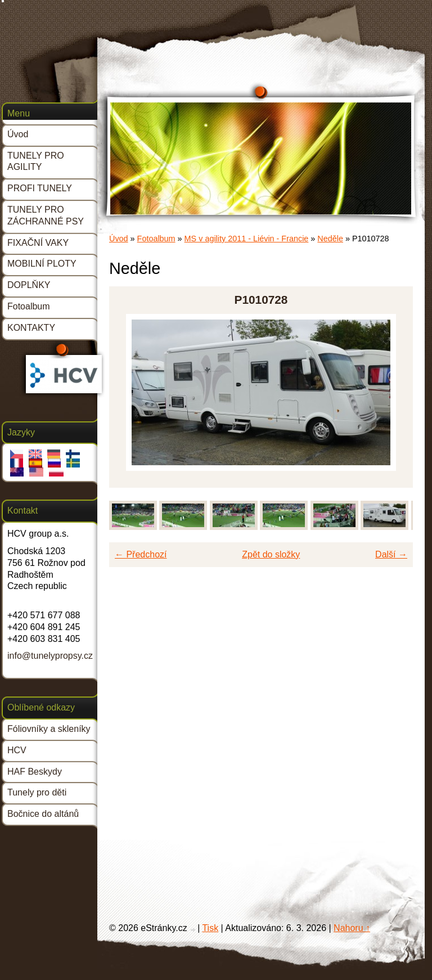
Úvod (119, 239)
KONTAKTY (31, 328)
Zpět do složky (271, 554)
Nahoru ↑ (352, 928)
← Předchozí (141, 554)
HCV (17, 750)
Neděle (330, 239)
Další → (391, 554)
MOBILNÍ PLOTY (42, 264)
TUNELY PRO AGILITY (36, 161)
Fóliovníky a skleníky (49, 729)
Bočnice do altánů (43, 814)
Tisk (210, 928)
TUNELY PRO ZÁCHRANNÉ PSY (46, 215)
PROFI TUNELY (40, 188)
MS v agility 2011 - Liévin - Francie (247, 239)
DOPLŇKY (29, 285)
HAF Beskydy (35, 772)
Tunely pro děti (37, 792)
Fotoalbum (156, 239)
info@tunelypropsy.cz (50, 656)
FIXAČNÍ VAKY (38, 243)
